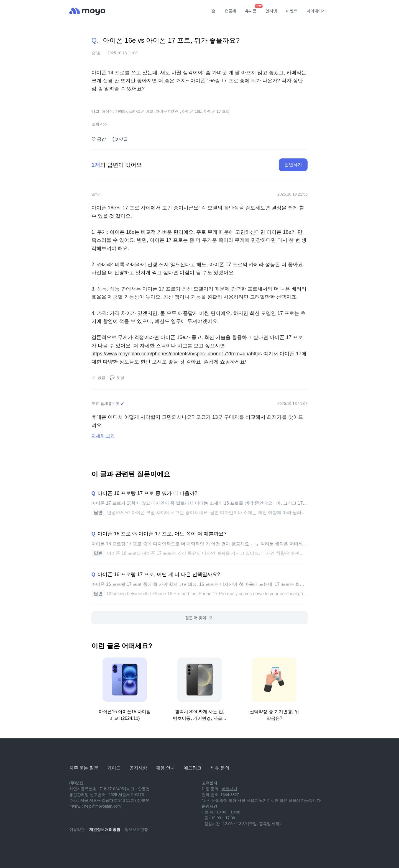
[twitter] (122, 846)
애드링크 (193, 768)
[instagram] (98, 846)
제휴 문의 (220, 768)
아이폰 (107, 111)
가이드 (114, 768)
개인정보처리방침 (105, 830)
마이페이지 (316, 11)
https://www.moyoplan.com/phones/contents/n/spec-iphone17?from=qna (171, 354)
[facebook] (110, 846)
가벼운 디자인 (168, 111)
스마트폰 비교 (141, 111)
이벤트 (292, 11)
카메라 (121, 111)
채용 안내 (165, 768)
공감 (99, 139)
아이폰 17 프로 (217, 111)
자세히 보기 (103, 436)
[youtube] (74, 846)
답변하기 (293, 165)
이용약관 (77, 830)
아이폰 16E (192, 111)
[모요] (83, 753)
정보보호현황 (136, 830)
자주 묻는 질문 (84, 768)
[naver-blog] (86, 846)
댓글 (120, 139)
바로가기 (229, 789)
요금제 (230, 11)
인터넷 (271, 11)
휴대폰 (253, 9)
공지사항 (138, 768)
